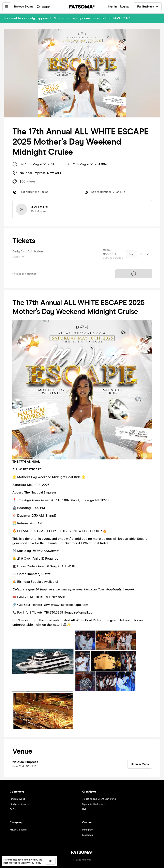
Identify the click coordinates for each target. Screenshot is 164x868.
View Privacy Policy (31, 863)
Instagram (88, 830)
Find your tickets (19, 804)
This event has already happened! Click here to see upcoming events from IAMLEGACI (66, 18)
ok (51, 861)
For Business (148, 7)
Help (85, 809)
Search (44, 7)
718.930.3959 (54, 612)
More (17, 257)
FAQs (13, 809)
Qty (131, 254)
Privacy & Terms (19, 830)
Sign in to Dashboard (94, 804)
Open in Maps (140, 764)
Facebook (87, 835)
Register (125, 7)
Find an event (17, 799)
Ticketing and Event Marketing (99, 799)
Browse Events (24, 7)
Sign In (112, 7)
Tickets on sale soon (134, 274)
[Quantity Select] (144, 254)
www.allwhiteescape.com (70, 605)
